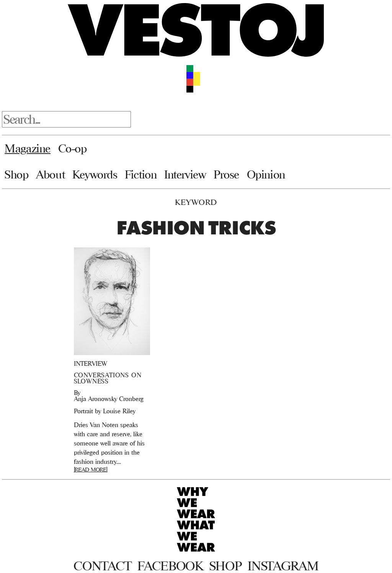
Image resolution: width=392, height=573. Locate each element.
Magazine (28, 148)
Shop (16, 174)
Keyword (196, 202)
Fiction (141, 174)
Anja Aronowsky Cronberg (109, 399)
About (50, 174)
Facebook (170, 566)
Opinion (266, 174)
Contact (102, 566)
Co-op (73, 148)
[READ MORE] (91, 469)
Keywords (95, 174)
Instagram (283, 566)
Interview (185, 174)
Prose (226, 174)
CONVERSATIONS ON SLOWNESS (108, 378)
